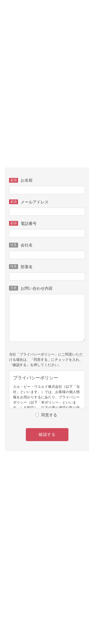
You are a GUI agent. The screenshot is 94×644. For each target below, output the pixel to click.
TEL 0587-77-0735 (49, 93)
